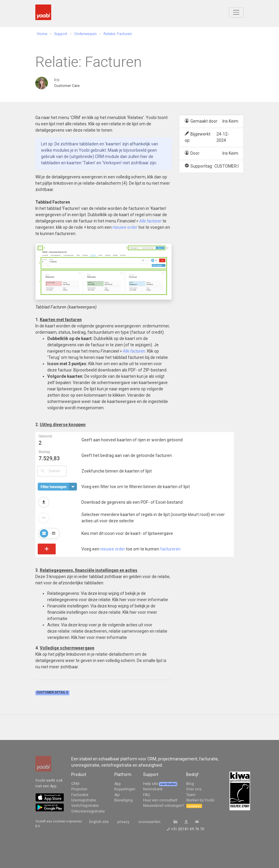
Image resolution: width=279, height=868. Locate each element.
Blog (190, 784)
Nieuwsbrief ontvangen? (163, 806)
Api (117, 795)
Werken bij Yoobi (200, 800)
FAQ (147, 795)
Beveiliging (123, 800)
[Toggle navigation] (236, 12)
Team (191, 795)
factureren (170, 549)
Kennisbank (153, 789)
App (118, 784)
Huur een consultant (160, 800)
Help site (151, 784)
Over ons (194, 789)
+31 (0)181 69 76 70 (188, 829)
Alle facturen (150, 221)
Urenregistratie (84, 800)
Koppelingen (125, 789)
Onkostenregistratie (88, 811)
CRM (75, 784)
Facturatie (80, 795)
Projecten (79, 789)
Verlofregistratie (85, 806)
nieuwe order (125, 227)
